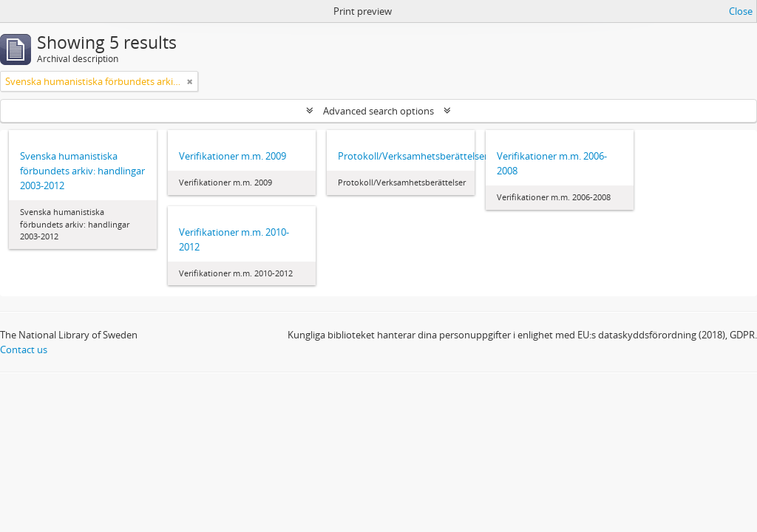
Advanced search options (378, 111)
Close (741, 11)
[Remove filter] (190, 81)
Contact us (24, 349)
